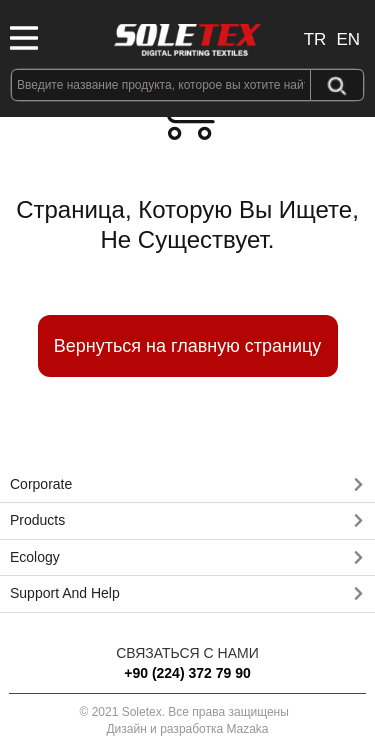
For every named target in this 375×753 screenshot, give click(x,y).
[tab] (187, 485)
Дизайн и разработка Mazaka (187, 729)
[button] (187, 484)
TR (315, 39)
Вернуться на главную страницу (188, 346)
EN (348, 39)
